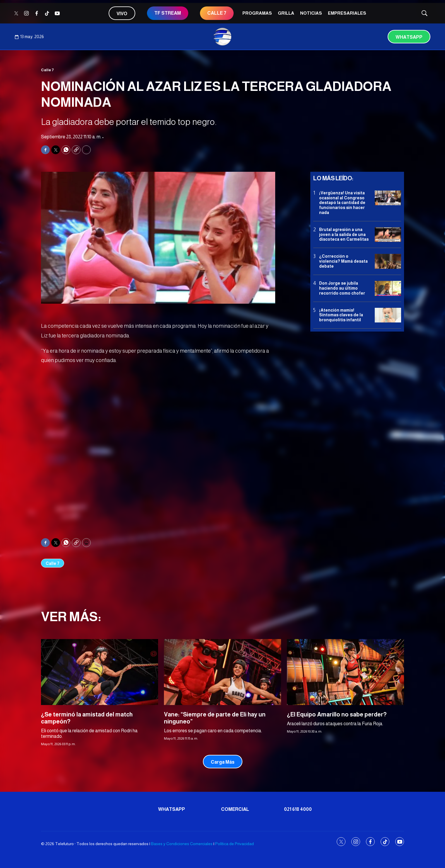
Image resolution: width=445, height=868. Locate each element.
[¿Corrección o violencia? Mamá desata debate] (388, 261)
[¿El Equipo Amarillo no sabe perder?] (345, 672)
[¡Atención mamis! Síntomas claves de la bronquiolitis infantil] (388, 315)
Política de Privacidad (235, 844)
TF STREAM (168, 13)
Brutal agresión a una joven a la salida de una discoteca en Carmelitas (344, 235)
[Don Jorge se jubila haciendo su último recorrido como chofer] (388, 288)
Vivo (122, 14)
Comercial (235, 809)
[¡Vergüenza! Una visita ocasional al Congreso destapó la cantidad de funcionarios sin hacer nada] (388, 198)
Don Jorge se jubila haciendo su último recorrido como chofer (342, 288)
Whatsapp (409, 37)
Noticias (311, 13)
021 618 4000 (298, 809)
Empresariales (347, 13)
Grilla (286, 13)
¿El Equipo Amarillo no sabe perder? (337, 714)
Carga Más (223, 762)
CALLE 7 (217, 13)
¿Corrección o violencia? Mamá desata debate (343, 261)
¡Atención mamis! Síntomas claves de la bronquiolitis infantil (341, 315)
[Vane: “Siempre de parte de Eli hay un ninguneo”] (222, 672)
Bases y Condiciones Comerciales (182, 844)
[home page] (222, 37)
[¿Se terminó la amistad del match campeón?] (100, 672)
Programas (257, 13)
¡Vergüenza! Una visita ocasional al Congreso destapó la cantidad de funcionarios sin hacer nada (342, 203)
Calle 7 (47, 70)
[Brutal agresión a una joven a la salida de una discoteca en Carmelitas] (388, 235)
